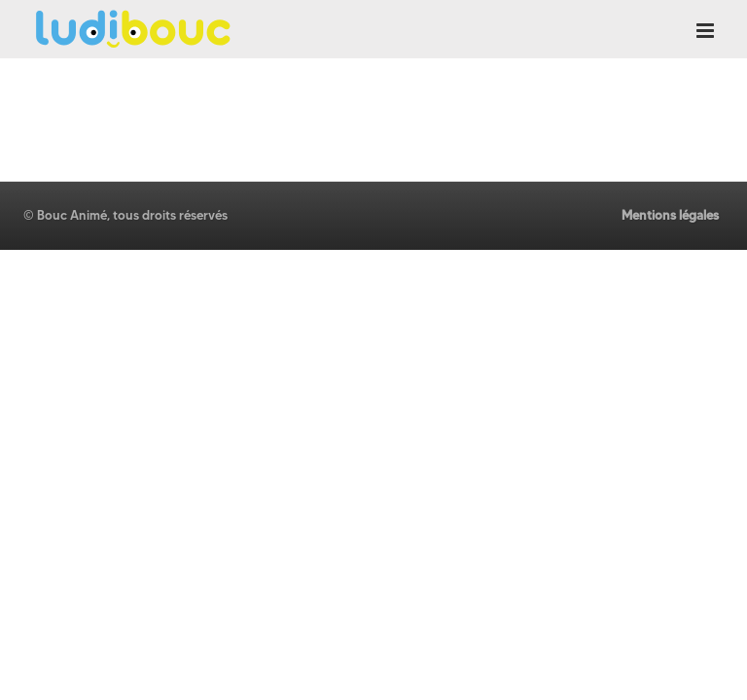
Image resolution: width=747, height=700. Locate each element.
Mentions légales (670, 215)
